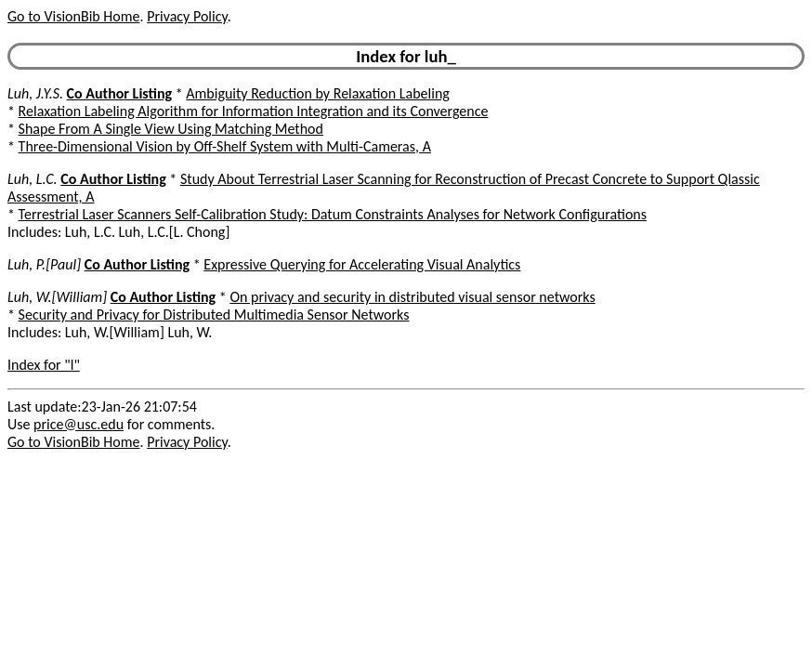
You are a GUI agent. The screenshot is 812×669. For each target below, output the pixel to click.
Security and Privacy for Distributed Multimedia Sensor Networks (214, 315)
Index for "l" (44, 365)
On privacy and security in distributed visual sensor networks (412, 297)
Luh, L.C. (33, 179)
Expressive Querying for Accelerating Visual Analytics (362, 264)
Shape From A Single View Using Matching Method (171, 129)
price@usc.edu (79, 424)
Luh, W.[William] (57, 297)
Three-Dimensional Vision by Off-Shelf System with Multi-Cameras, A (225, 146)
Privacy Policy (187, 16)
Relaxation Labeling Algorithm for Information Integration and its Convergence (254, 111)
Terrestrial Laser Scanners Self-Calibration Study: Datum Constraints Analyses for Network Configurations (333, 214)
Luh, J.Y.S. (35, 93)
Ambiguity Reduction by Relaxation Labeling (318, 93)
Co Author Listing (119, 93)
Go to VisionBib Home (73, 16)
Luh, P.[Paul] (44, 264)
